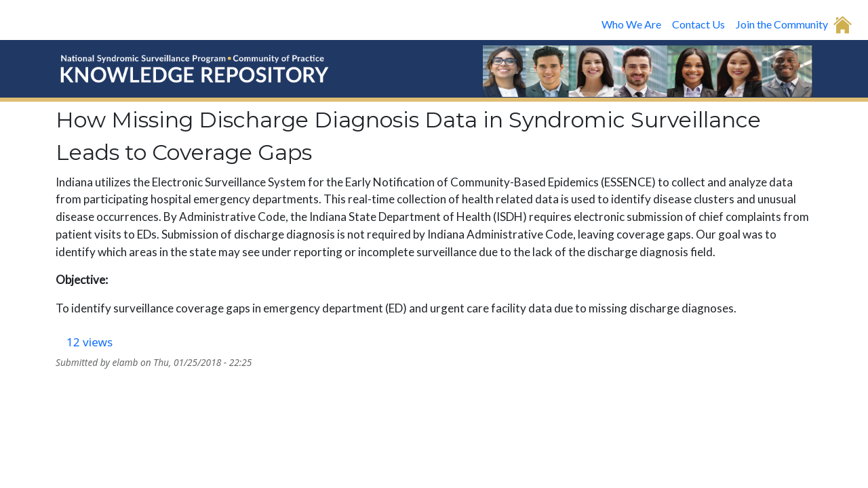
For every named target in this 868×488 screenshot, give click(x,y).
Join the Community (782, 24)
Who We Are (631, 24)
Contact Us (698, 24)
